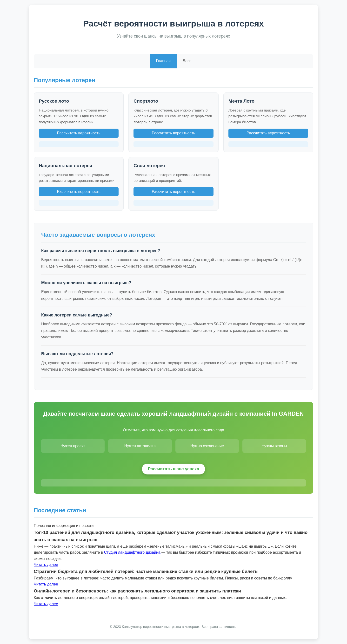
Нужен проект (73, 446)
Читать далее (46, 565)
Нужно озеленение (207, 446)
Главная (163, 61)
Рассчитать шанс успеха (174, 469)
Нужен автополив (140, 446)
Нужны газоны (274, 446)
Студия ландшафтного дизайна (132, 552)
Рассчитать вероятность (79, 133)
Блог (187, 61)
